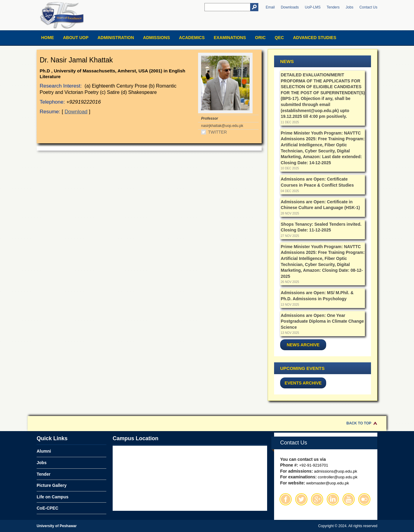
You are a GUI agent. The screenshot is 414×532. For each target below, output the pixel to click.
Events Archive (303, 383)
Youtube (349, 499)
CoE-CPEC (48, 508)
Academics (192, 38)
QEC (279, 38)
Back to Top (359, 423)
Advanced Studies (315, 38)
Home (48, 38)
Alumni (44, 451)
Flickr (364, 499)
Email (270, 7)
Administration (116, 38)
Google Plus (317, 499)
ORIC (260, 38)
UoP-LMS (313, 7)
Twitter (217, 132)
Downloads (290, 7)
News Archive (303, 345)
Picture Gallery (52, 485)
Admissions (156, 38)
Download (76, 112)
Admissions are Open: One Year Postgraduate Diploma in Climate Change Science (322, 321)
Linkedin (333, 499)
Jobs (349, 7)
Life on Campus (53, 497)
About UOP (76, 38)
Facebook (286, 499)
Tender (44, 474)
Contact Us (368, 7)
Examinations (230, 38)
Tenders (333, 7)
